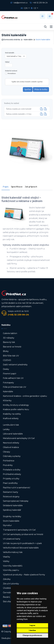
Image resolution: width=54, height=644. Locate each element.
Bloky (6, 351)
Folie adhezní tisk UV (13, 378)
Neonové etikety (11, 443)
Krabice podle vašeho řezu (16, 409)
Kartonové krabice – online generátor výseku (25, 396)
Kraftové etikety (11, 418)
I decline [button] (32, 630)
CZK (24, 8)
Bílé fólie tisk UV (11, 356)
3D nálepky (9, 338)
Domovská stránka (11, 40)
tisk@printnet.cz (19, 3)
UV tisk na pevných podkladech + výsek (22, 543)
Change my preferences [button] (32, 635)
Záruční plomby (11, 584)
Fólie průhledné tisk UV (15, 387)
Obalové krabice (11, 447)
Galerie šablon (10, 333)
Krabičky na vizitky (12, 414)
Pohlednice (9, 461)
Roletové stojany (11, 497)
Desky (6, 369)
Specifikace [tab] (17, 187)
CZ (34, 8)
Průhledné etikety (12, 474)
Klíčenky (7, 401)
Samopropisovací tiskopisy (16, 501)
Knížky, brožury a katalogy (16, 405)
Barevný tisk (9, 342)
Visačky (7, 557)
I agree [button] (32, 625)
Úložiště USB (9, 588)
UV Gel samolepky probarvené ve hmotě (23, 534)
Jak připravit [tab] (31, 187)
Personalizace (12, 73)
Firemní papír (10, 374)
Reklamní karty (11, 492)
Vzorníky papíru (11, 570)
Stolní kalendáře (11, 521)
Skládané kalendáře (13, 505)
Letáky (6, 429)
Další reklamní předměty (15, 365)
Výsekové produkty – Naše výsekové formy (24, 575)
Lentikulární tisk (11, 425)
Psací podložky (10, 483)
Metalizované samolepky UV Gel (19, 438)
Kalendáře (28, 40)
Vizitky (6, 561)
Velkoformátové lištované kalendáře (21, 548)
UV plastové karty (12, 539)
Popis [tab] (6, 187)
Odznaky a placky (12, 456)
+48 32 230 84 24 (39, 3)
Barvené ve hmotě (12, 347)
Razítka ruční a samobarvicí (17, 488)
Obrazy (7, 452)
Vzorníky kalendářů (13, 566)
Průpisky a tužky (11, 479)
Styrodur (7, 525)
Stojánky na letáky (12, 516)
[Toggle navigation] (51, 27)
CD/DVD (7, 360)
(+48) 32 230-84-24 (18, 315)
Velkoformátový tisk (13, 552)
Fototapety (8, 383)
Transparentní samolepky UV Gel (19, 530)
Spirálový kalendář (12, 510)
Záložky (7, 579)
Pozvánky (8, 465)
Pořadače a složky (12, 470)
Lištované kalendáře (13, 434)
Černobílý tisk (10, 593)
